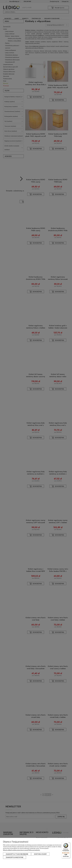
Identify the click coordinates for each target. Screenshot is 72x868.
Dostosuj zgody (40, 854)
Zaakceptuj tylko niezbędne (17, 854)
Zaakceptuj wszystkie (15, 857)
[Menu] (69, 843)
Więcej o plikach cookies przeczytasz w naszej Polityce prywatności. (21, 850)
